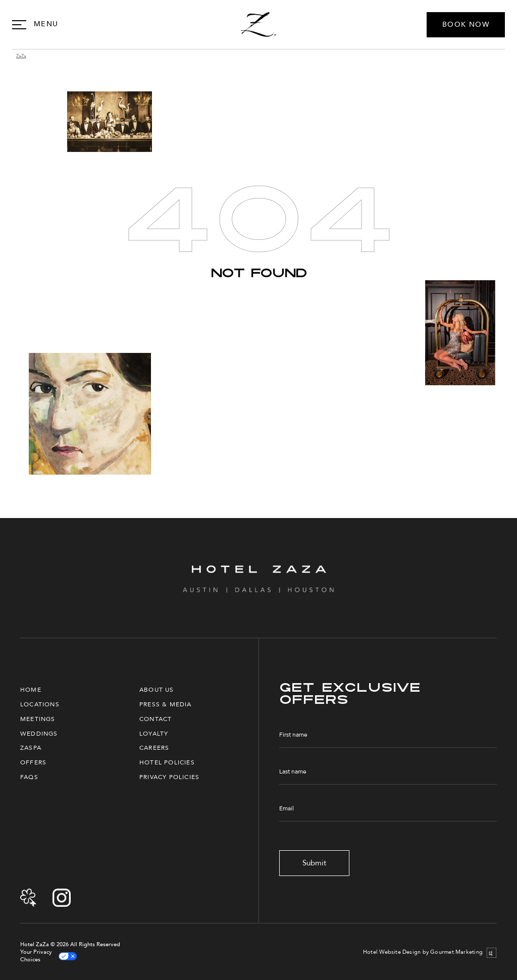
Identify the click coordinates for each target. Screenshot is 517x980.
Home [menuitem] (31, 690)
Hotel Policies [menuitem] (167, 762)
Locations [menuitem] (40, 704)
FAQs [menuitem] (29, 777)
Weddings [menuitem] (39, 734)
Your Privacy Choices (49, 956)
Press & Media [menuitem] (166, 704)
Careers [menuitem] (154, 748)
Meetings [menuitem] (38, 719)
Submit (314, 863)
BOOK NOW (466, 24)
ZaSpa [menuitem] (31, 748)
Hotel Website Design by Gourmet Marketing (423, 952)
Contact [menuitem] (156, 719)
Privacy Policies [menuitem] (169, 777)
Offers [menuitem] (33, 762)
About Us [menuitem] (157, 690)
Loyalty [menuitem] (154, 734)
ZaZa (21, 56)
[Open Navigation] (35, 24)
